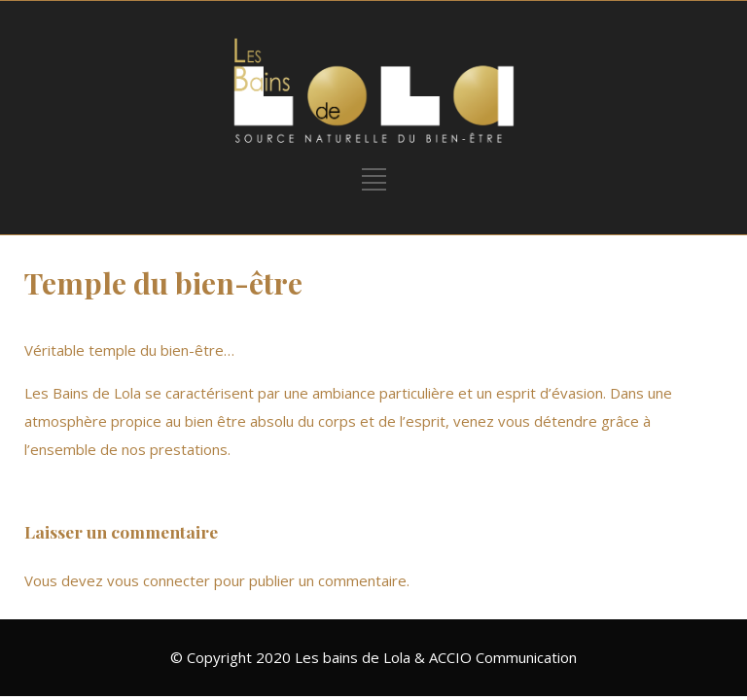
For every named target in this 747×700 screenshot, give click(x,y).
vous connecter (159, 580)
